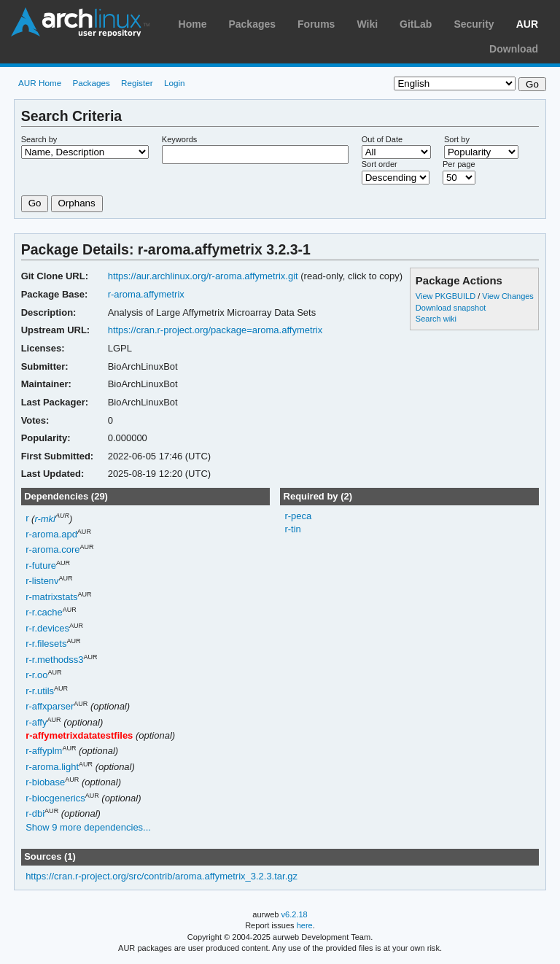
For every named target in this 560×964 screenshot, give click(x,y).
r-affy (36, 722)
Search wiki (436, 319)
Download (514, 49)
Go (35, 203)
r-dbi (35, 814)
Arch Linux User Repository (80, 22)
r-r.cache (44, 613)
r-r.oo (36, 676)
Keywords (179, 139)
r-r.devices (47, 628)
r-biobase (45, 783)
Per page (459, 164)
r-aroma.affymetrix (146, 294)
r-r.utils (40, 691)
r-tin (292, 529)
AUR (527, 24)
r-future (41, 565)
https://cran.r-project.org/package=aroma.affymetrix (215, 330)
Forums (316, 24)
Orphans (77, 203)
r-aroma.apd (51, 534)
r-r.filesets (46, 644)
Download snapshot (451, 308)
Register (137, 83)
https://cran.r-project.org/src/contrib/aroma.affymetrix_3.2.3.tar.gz (162, 876)
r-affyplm (44, 751)
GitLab (416, 24)
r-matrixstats (51, 597)
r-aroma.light (52, 767)
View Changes (508, 296)
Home (193, 24)
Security (474, 24)
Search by (39, 139)
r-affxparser (50, 707)
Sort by (457, 139)
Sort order (380, 164)
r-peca (298, 516)
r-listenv (42, 582)
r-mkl (45, 519)
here (305, 925)
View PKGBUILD (447, 296)
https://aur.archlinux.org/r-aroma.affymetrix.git (203, 276)
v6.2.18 (295, 914)
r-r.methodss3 (54, 660)
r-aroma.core (52, 550)
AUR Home (40, 83)
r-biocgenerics (55, 798)
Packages (252, 24)
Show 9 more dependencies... (88, 827)
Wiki (367, 24)
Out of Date (382, 139)
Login (175, 83)
